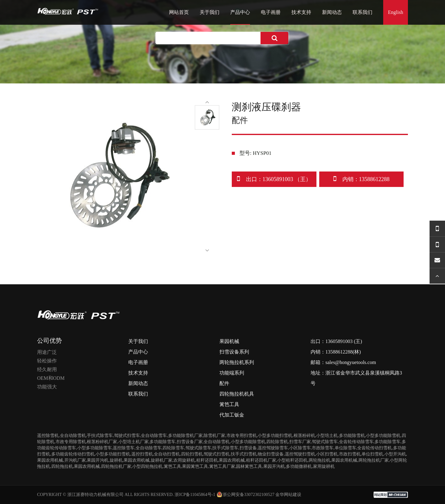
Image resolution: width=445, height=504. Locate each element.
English (396, 12)
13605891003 (339, 341)
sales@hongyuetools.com (351, 362)
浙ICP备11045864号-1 (195, 495)
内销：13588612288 (362, 179)
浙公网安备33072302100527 (245, 495)
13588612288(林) (343, 352)
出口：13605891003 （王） (274, 179)
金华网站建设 (288, 495)
